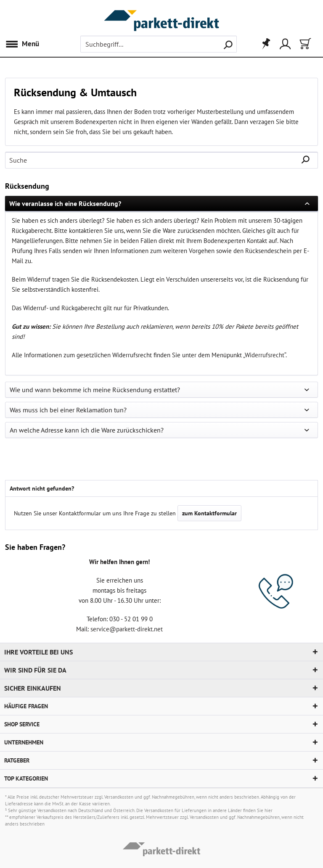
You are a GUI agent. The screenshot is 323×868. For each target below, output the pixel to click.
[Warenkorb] (304, 44)
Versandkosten (119, 797)
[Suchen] (228, 44)
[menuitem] (24, 44)
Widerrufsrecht (265, 355)
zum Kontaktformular (209, 513)
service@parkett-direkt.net (127, 629)
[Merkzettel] (263, 44)
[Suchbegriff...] (159, 44)
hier (269, 810)
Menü (22, 43)
